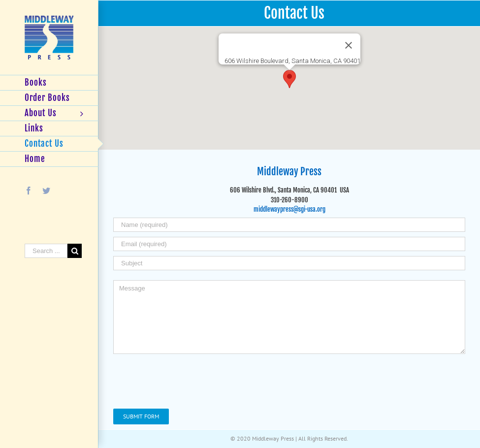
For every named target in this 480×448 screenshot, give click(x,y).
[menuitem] (49, 83)
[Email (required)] (289, 244)
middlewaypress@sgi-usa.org (289, 209)
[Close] (349, 45)
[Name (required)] (289, 225)
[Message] (289, 317)
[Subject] (289, 263)
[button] (289, 79)
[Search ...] (46, 251)
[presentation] (188, 380)
